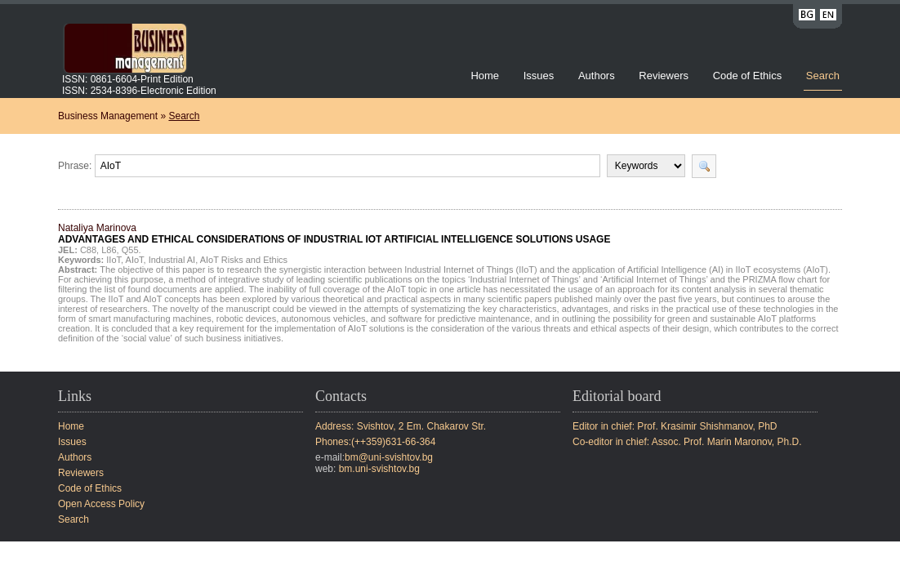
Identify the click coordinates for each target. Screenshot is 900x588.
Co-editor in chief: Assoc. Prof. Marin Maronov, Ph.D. (687, 442)
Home (485, 76)
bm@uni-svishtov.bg (389, 457)
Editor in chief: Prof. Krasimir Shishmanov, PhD (675, 426)
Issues (539, 76)
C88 (88, 250)
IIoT (114, 260)
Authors (597, 76)
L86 (109, 250)
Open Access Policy (101, 504)
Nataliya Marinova (334, 234)
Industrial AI (172, 260)
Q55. (131, 250)
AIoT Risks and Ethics (244, 260)
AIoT (135, 260)
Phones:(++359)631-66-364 (375, 442)
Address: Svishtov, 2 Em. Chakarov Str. (401, 426)
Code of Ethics (748, 76)
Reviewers (665, 76)
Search (823, 76)
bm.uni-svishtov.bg (379, 469)
